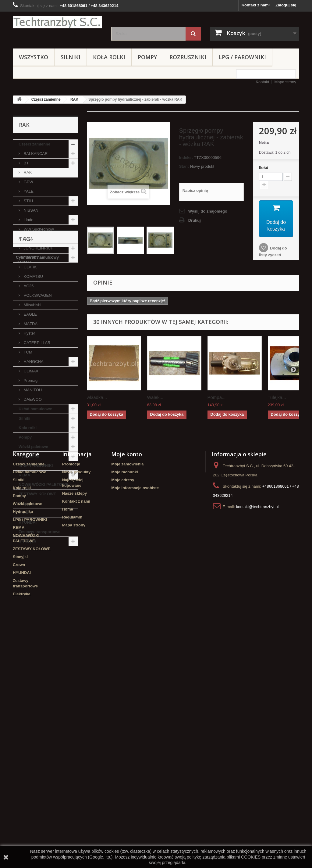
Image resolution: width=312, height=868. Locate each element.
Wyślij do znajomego (208, 211)
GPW (28, 182)
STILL (28, 201)
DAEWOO (32, 399)
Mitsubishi (32, 305)
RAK (74, 99)
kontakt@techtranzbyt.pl (257, 742)
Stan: (184, 166)
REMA (24, 475)
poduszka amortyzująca (38, 615)
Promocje (71, 699)
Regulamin (72, 753)
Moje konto (127, 690)
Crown (25, 513)
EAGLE (30, 314)
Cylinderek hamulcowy (37, 634)
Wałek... (155, 397)
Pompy (147, 57)
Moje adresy (123, 715)
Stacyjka (57, 597)
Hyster (29, 333)
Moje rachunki (124, 707)
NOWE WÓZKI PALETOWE (43, 484)
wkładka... (97, 397)
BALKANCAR (35, 154)
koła (36, 606)
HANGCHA (33, 362)
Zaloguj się (286, 5)
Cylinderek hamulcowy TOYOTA (37, 585)
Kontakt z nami (256, 5)
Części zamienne (46, 99)
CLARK (30, 267)
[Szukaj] (193, 34)
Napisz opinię (195, 190)
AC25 (28, 286)
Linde (28, 220)
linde (20, 606)
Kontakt (262, 82)
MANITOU (32, 390)
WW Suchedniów (38, 229)
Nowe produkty (76, 707)
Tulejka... (277, 397)
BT (26, 163)
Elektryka (27, 541)
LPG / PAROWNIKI (242, 57)
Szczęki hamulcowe (34, 643)
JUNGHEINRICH (38, 248)
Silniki (71, 57)
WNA (28, 239)
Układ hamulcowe (35, 409)
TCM (27, 352)
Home (68, 745)
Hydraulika (29, 456)
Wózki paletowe (33, 447)
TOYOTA (31, 258)
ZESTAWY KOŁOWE (37, 494)
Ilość (264, 168)
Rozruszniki (188, 57)
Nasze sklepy (75, 729)
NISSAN (30, 210)
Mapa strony (285, 82)
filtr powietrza (29, 597)
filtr (35, 624)
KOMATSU (33, 276)
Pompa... (217, 397)
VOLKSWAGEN (37, 295)
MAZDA (30, 324)
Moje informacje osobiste (135, 723)
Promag (30, 380)
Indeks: (186, 158)
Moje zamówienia (127, 699)
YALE (28, 191)
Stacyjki (26, 503)
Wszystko (34, 57)
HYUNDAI (28, 522)
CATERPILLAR (37, 343)
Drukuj (195, 220)
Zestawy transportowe (39, 532)
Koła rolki (109, 57)
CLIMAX (30, 371)
